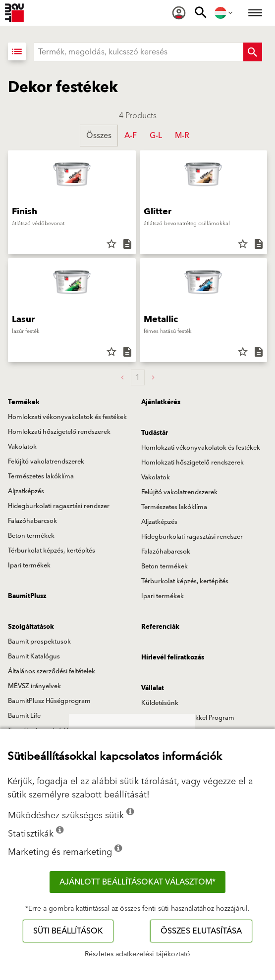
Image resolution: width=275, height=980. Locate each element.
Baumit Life (24, 716)
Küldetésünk (160, 703)
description (127, 244)
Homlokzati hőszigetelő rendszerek (59, 432)
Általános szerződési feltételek (52, 671)
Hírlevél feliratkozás (173, 657)
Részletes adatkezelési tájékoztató (137, 954)
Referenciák (160, 627)
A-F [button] (131, 136)
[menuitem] (179, 13)
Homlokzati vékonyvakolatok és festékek (67, 417)
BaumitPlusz (27, 596)
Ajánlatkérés (161, 402)
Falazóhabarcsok (32, 521)
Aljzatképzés (26, 491)
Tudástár (155, 433)
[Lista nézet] (17, 51)
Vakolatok (22, 447)
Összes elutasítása (201, 931)
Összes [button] (99, 136)
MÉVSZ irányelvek (34, 686)
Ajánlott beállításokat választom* (137, 882)
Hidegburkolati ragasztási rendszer (59, 506)
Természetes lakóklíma (41, 476)
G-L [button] (156, 136)
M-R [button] (182, 136)
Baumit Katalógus (34, 656)
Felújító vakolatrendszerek (46, 462)
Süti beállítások (68, 931)
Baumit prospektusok (39, 642)
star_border (111, 244)
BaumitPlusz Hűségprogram (49, 701)
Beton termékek (31, 536)
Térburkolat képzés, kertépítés (52, 551)
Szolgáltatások (31, 627)
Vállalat (153, 688)
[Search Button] (253, 52)
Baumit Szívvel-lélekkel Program (188, 718)
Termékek (24, 402)
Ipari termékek (29, 565)
